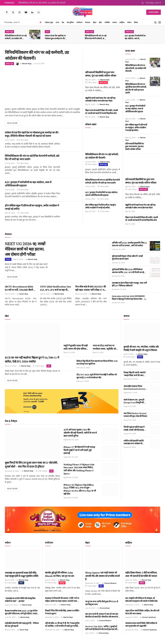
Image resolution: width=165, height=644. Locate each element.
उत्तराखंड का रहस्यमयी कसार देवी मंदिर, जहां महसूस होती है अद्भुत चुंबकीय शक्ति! (22, 574)
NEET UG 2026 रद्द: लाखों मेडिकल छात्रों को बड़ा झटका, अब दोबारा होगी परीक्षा (25, 249)
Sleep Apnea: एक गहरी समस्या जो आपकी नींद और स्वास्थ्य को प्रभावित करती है (102, 576)
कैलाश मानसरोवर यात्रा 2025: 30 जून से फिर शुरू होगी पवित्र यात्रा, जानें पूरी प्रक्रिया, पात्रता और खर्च (21, 612)
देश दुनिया (70, 22)
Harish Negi (24, 294)
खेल (100, 22)
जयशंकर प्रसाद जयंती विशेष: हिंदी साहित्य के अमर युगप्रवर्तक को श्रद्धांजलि (141, 624)
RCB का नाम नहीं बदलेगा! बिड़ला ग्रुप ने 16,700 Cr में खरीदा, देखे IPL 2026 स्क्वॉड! (32, 359)
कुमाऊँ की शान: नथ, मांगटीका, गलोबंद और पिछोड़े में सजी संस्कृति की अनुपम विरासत (141, 349)
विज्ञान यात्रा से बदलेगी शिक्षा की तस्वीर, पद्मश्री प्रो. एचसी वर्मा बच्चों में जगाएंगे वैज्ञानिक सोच (102, 112)
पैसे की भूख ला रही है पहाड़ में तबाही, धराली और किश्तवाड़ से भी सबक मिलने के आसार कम (134, 429)
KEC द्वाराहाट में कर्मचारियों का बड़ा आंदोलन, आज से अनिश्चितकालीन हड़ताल (135, 37)
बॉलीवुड (62, 583)
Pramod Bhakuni (110, 583)
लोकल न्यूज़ (49, 22)
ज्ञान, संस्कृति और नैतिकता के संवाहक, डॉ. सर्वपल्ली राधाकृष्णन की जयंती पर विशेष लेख (141, 600)
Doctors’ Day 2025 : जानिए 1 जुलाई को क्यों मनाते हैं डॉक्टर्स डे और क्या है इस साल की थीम (101, 628)
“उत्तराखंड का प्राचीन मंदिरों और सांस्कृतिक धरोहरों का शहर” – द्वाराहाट (20, 600)
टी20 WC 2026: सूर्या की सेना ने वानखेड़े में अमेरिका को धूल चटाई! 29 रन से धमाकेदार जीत (97, 376)
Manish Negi (27, 64)
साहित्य (122, 22)
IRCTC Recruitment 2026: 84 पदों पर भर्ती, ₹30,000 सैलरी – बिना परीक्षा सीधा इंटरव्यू (20, 288)
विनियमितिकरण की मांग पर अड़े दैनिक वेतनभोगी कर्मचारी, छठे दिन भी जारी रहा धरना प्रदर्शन (96, 37)
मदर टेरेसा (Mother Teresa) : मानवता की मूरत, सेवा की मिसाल (135, 415)
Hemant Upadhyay (149, 617)
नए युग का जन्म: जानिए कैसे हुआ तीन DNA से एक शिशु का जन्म (102, 603)
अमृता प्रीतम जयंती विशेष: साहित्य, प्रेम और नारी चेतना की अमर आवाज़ (142, 612)
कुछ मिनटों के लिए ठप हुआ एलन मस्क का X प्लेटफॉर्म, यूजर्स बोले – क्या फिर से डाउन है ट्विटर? (31, 465)
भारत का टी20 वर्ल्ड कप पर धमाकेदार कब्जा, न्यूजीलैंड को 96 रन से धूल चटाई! (104, 347)
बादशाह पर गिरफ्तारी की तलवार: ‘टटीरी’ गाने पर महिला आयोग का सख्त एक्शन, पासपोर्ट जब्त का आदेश (62, 600)
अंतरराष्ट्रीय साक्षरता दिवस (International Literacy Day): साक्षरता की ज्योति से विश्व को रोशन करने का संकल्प (134, 388)
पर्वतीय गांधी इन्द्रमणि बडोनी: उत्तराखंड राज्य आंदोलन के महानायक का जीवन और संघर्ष (134, 442)
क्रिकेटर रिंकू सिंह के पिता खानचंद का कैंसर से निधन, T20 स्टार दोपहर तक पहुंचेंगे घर (97, 362)
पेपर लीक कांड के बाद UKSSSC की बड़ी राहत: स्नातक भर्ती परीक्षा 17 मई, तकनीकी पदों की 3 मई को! (91, 288)
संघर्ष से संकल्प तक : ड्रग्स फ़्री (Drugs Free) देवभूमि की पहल (134, 401)
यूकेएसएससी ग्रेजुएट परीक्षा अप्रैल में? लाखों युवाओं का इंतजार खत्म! (127, 257)
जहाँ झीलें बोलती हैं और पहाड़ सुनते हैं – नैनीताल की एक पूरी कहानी (22, 624)
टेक (63, 22)
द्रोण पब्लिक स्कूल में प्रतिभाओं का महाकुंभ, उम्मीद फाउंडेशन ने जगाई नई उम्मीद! (32, 207)
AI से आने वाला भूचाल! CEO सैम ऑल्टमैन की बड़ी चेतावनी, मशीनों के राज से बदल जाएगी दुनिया (80, 433)
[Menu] (160, 22)
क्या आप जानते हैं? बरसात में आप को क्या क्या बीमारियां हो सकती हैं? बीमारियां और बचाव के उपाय (102, 615)
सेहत (95, 22)
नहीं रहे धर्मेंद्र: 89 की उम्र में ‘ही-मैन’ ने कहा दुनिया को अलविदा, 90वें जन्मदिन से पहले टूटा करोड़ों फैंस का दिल (62, 625)
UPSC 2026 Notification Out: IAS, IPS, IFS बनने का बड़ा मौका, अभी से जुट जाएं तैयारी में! (56, 288)
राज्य (57, 22)
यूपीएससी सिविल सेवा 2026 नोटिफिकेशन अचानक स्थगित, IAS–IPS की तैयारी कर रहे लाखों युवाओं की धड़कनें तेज (128, 271)
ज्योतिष (107, 22)
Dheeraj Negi (105, 608)
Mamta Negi (25, 617)
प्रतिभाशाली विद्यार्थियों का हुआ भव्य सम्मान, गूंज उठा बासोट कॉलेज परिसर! (101, 74)
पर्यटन (129, 22)
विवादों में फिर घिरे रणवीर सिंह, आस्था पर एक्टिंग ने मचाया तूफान (62, 612)
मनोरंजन (79, 22)
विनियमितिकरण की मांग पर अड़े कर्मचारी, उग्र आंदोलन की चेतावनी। (42, 3)
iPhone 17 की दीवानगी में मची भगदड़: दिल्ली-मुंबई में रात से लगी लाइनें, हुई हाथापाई (79, 450)
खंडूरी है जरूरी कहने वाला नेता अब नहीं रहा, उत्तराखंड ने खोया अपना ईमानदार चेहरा (101, 99)
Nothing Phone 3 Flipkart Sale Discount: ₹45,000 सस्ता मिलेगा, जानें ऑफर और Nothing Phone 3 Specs (79, 469)
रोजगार (88, 22)
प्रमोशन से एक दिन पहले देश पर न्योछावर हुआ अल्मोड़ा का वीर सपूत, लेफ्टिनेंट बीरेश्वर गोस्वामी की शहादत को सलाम (55, 37)
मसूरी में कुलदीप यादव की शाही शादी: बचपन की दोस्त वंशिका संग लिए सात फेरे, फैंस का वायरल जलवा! (76, 347)
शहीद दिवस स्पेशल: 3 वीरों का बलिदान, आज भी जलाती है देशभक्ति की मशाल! (141, 574)
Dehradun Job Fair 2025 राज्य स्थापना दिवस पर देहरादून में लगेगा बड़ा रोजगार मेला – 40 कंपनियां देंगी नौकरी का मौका (129, 298)
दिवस (136, 22)
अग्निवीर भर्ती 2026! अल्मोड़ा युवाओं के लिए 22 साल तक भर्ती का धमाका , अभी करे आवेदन (129, 244)
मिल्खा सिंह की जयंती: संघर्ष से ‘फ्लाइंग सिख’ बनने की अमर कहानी (134, 374)
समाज (115, 22)
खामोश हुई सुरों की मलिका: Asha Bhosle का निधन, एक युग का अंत (59, 574)
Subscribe (154, 12)
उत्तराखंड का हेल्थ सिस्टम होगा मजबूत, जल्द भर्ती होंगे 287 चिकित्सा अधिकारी (129, 284)
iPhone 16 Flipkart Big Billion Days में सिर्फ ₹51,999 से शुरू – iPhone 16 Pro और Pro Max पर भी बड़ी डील (80, 489)
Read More (12, 123)
